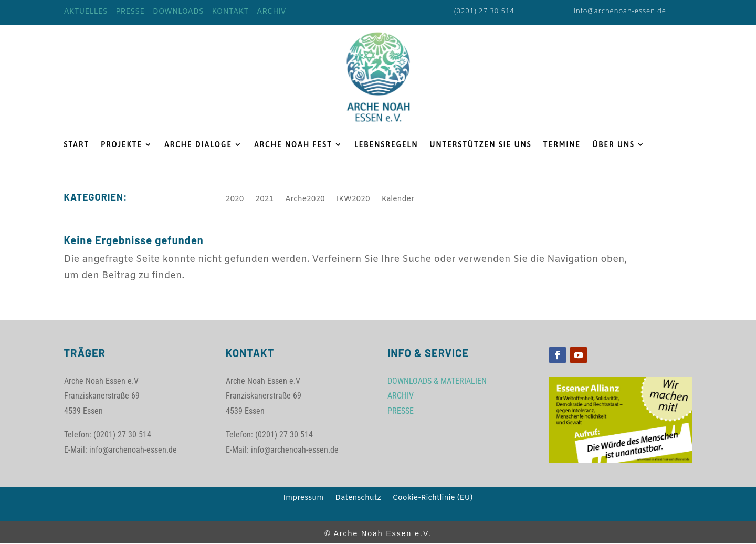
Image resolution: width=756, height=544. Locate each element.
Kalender (398, 200)
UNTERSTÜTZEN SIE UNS (480, 145)
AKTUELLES (86, 12)
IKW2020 (353, 200)
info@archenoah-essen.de (620, 11)
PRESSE (130, 12)
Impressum (304, 499)
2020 (235, 200)
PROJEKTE (122, 145)
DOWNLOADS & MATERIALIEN (437, 381)
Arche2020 (305, 200)
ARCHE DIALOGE (198, 145)
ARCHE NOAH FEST (293, 145)
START (77, 145)
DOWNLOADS (178, 12)
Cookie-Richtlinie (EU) (433, 499)
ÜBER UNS (613, 145)
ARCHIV (271, 12)
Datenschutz (358, 499)
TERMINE (562, 145)
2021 (264, 200)
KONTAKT (230, 12)
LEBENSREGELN (386, 145)
